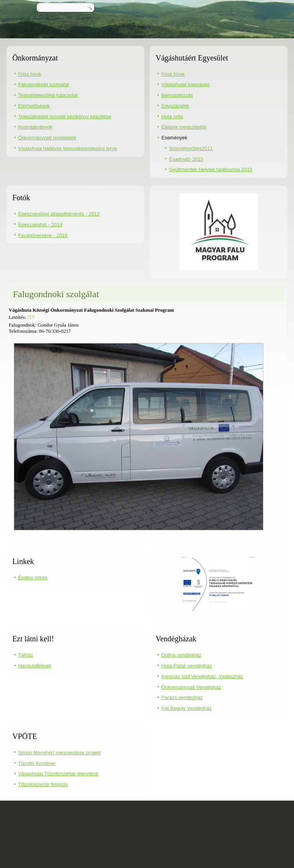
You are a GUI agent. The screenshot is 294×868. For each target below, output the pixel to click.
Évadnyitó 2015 (186, 159)
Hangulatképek (35, 666)
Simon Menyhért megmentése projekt (59, 753)
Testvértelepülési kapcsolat (48, 95)
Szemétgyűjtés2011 (191, 148)
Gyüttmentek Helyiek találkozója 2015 (211, 169)
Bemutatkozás (177, 95)
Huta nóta (172, 117)
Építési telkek (33, 578)
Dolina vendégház (181, 655)
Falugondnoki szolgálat (43, 84)
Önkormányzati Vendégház (191, 687)
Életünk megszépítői (184, 127)
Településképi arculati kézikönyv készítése (65, 117)
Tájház (25, 655)
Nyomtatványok (35, 127)
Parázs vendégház (182, 697)
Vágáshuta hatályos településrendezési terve (68, 148)
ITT (31, 317)
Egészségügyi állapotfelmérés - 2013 (59, 214)
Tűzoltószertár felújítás (43, 784)
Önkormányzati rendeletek (47, 138)
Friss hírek (30, 74)
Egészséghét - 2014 (40, 225)
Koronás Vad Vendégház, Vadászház (202, 676)
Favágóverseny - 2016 (43, 235)
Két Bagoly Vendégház (186, 708)
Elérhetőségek (34, 106)
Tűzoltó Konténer (37, 763)
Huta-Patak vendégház (186, 666)
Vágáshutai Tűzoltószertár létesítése (58, 774)
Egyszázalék (175, 106)
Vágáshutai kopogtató (185, 84)
